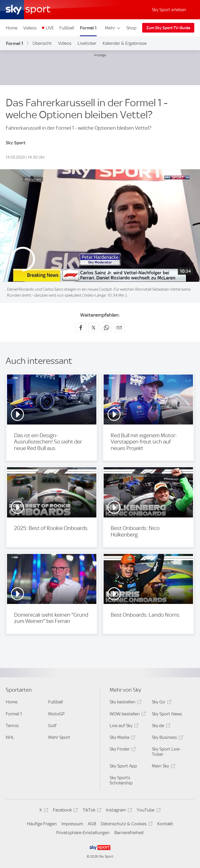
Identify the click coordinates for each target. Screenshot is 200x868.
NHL (10, 737)
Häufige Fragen (42, 824)
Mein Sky (163, 767)
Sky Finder (122, 750)
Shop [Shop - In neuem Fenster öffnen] (131, 28)
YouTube (148, 811)
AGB (92, 824)
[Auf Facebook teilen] (81, 327)
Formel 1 (88, 28)
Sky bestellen (125, 703)
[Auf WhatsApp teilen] (107, 327)
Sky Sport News (167, 714)
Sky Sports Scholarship (121, 780)
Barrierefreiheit (129, 833)
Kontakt (165, 824)
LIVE (50, 28)
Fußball (67, 28)
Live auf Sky (123, 726)
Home (12, 28)
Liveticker (87, 43)
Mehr (113, 28)
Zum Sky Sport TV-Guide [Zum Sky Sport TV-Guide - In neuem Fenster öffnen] (168, 28)
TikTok (91, 811)
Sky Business (167, 738)
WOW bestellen (127, 715)
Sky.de (160, 726)
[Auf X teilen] (93, 327)
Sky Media (122, 738)
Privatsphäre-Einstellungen (83, 833)
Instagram (118, 811)
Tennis (12, 726)
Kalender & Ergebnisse (125, 43)
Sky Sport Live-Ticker (166, 752)
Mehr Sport (59, 737)
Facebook (65, 811)
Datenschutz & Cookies (126, 825)
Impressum (72, 824)
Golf (52, 726)
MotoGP (56, 714)
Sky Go (161, 703)
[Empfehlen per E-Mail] (119, 327)
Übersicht (42, 43)
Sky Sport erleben (169, 10)
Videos (30, 28)
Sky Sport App (123, 766)
